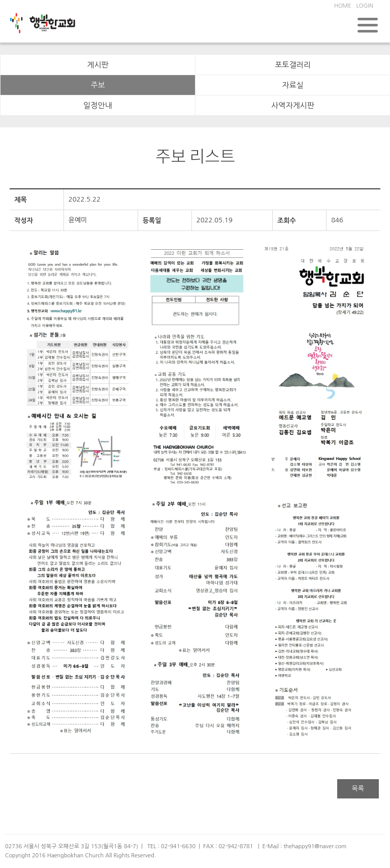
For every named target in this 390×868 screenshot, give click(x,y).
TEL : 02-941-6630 (171, 846)
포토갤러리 (293, 65)
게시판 (97, 65)
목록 (358, 789)
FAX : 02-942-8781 (228, 846)
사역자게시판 (293, 105)
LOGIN (365, 6)
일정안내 (97, 105)
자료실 (292, 85)
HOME (343, 6)
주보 (97, 85)
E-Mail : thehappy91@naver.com (304, 846)
